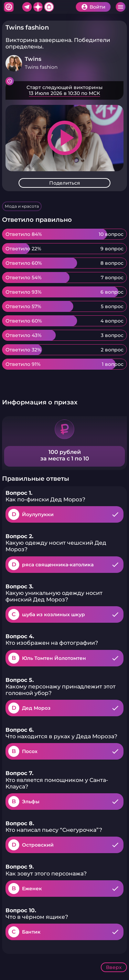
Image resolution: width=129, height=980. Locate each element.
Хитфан (9, 7)
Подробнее (64, 90)
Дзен (38, 7)
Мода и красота (22, 206)
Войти (97, 7)
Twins (33, 59)
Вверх (114, 967)
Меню (120, 7)
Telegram (27, 7)
